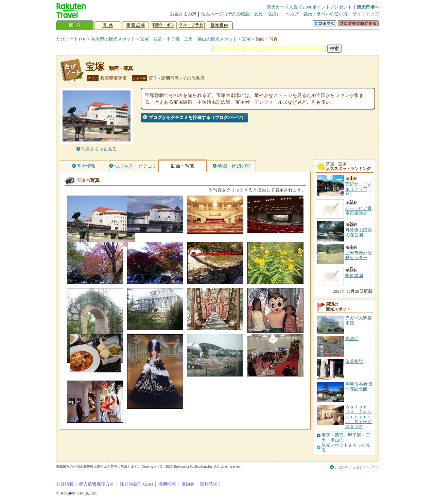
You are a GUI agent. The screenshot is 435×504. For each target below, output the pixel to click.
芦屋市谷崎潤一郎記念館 (359, 387)
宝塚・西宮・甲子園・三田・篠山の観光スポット (189, 39)
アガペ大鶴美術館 (359, 320)
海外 (108, 25)
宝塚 (246, 39)
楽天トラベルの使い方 (326, 14)
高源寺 (352, 339)
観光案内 (219, 25)
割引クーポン (163, 25)
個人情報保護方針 (97, 484)
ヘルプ (292, 14)
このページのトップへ (357, 467)
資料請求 (209, 484)
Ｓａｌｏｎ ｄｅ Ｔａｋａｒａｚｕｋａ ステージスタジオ (359, 417)
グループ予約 (191, 25)
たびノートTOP (71, 39)
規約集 (188, 484)
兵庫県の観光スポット (113, 39)
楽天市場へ (368, 7)
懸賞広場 (136, 25)
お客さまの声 (183, 14)
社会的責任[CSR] (136, 484)
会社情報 (65, 484)
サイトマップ (366, 14)
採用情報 (167, 484)
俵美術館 (354, 361)
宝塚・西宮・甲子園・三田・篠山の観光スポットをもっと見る (346, 443)
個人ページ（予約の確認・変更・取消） (241, 14)
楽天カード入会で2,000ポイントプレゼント (309, 7)
